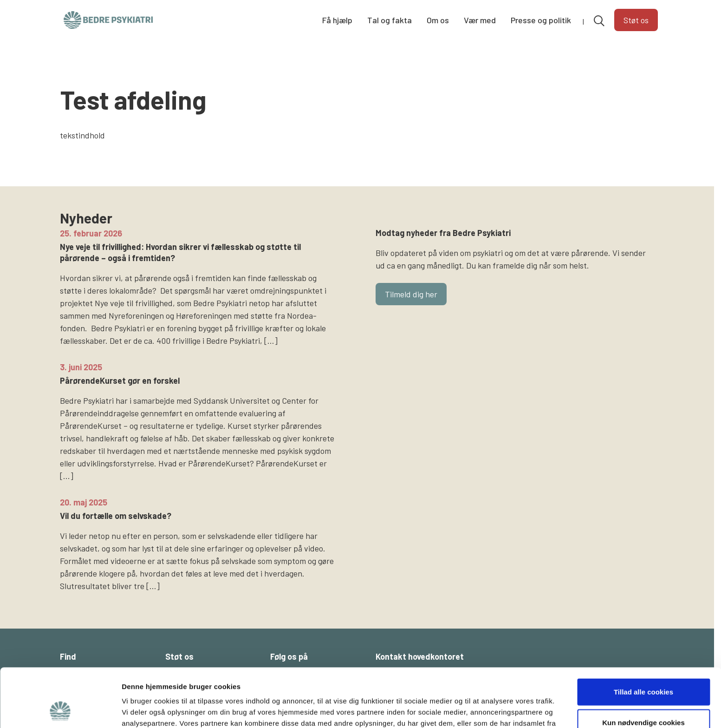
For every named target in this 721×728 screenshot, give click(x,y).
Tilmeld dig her (411, 294)
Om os (438, 20)
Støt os (636, 20)
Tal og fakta (390, 20)
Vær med (480, 20)
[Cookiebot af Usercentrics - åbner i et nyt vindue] (60, 710)
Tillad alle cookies (643, 637)
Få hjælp (337, 20)
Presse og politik (541, 20)
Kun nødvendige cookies (643, 667)
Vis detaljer (483, 710)
